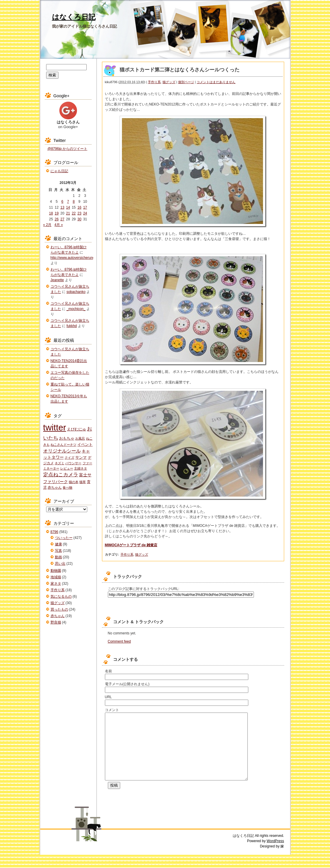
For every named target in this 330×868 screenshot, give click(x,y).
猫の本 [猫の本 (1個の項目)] (74, 482)
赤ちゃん (58, 616)
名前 (108, 671)
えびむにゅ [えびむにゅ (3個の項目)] (77, 429)
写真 (58, 551)
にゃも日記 (59, 171)
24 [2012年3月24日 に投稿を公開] (85, 213)
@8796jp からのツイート (68, 149)
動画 (58, 557)
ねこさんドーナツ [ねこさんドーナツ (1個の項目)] (63, 445)
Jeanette (57, 280)
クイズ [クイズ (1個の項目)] (69, 458)
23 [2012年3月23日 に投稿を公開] (79, 213)
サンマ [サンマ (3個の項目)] (81, 457)
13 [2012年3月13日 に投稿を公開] (62, 207)
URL (108, 697)
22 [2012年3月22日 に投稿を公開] (74, 213)
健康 (58, 544)
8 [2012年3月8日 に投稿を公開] (74, 202)
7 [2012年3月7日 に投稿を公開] (68, 202)
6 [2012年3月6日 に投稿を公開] (62, 202)
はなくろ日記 (74, 17)
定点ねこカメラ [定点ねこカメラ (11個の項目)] (61, 475)
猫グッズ (169, 82)
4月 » (59, 225)
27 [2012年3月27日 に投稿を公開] (62, 219)
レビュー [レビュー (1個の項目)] (67, 468)
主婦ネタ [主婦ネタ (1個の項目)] (81, 468)
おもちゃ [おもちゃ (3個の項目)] (67, 438)
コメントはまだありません (216, 82)
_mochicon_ (76, 309)
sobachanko (76, 292)
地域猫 (56, 577)
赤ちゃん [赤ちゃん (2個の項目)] (55, 487)
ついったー (64, 538)
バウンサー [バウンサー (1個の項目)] (73, 463)
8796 (55, 532)
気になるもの (61, 596)
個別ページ (186, 82)
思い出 (60, 564)
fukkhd (72, 326)
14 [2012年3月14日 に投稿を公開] (68, 207)
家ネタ (56, 584)
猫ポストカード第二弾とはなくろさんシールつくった (180, 70)
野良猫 (56, 622)
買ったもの (59, 609)
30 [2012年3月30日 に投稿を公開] (79, 219)
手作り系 (154, 82)
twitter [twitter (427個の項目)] (55, 427)
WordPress (275, 854)
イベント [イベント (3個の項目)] (85, 444)
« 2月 (47, 225)
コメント (112, 710)
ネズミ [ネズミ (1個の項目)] (60, 463)
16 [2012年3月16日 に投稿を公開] (79, 207)
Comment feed (119, 641)
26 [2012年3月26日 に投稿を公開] (57, 219)
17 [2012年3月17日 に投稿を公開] (85, 207)
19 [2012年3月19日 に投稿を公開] (57, 213)
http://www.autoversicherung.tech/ (77, 258)
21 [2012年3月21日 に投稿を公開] (68, 213)
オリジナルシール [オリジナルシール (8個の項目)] (62, 451)
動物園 (56, 571)
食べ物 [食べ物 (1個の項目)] (67, 487)
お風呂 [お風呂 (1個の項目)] (80, 438)
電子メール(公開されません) (127, 684)
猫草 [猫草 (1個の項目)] (83, 482)
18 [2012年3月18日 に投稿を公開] (51, 213)
